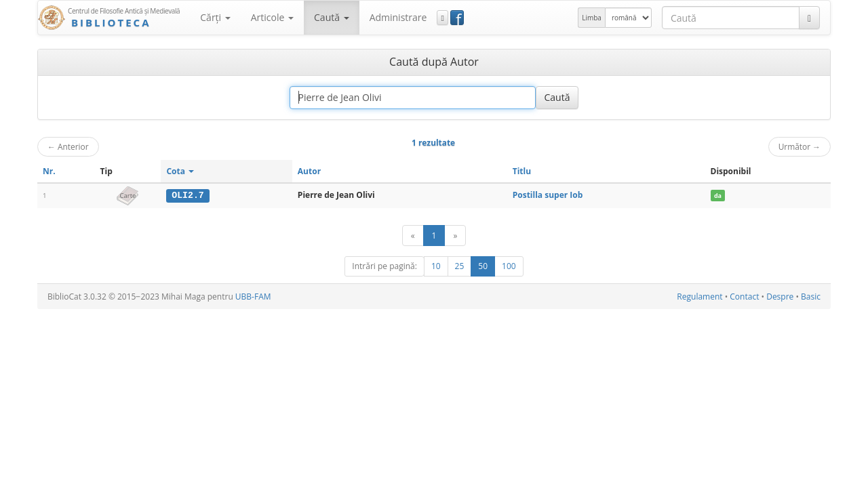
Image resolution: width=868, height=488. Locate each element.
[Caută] (809, 18)
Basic (811, 297)
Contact (744, 297)
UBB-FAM (253, 297)
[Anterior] (413, 236)
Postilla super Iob (548, 195)
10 (436, 266)
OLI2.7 (188, 195)
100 (509, 266)
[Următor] (455, 236)
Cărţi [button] (215, 17)
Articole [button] (272, 17)
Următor (800, 146)
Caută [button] (332, 17)
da (718, 196)
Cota (180, 171)
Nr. (49, 171)
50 (483, 266)
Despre (780, 297)
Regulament (699, 297)
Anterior (68, 146)
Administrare (398, 17)
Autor (309, 171)
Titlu (522, 171)
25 (460, 266)
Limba (592, 18)
